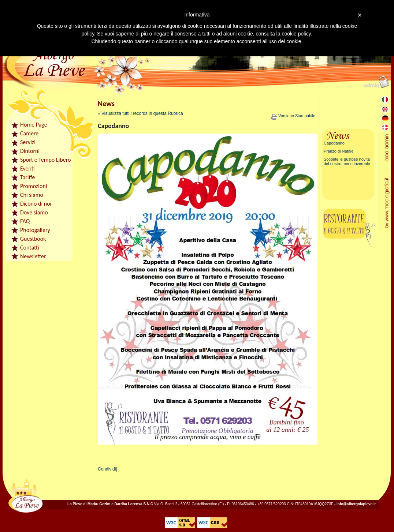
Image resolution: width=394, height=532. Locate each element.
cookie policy (296, 34)
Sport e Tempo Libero (45, 160)
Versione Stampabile (293, 116)
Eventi (27, 168)
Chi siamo (32, 195)
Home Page (34, 125)
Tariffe (27, 177)
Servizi (28, 142)
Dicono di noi (36, 204)
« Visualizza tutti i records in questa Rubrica (140, 113)
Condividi (107, 469)
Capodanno (334, 143)
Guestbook (33, 239)
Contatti (30, 248)
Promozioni (34, 186)
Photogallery (35, 230)
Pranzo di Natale (339, 151)
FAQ (25, 221)
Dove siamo (34, 212)
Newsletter (33, 256)
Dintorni (30, 151)
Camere (29, 133)
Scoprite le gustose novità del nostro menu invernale (347, 161)
